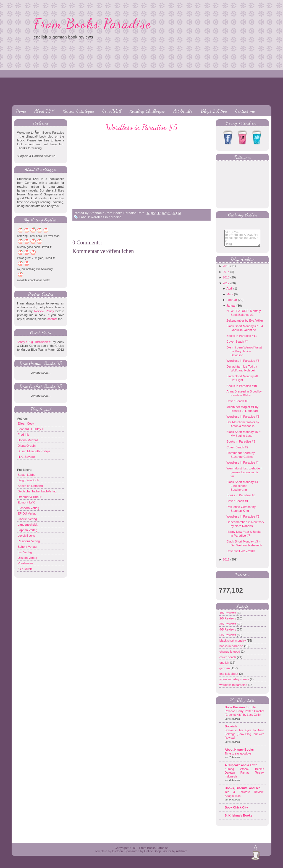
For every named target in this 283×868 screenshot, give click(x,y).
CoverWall (112, 111)
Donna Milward (28, 440)
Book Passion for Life (240, 711)
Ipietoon (117, 855)
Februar (232, 304)
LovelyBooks (26, 536)
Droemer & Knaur (30, 497)
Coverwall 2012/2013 (241, 555)
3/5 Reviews (228, 628)
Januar (231, 310)
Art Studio (183, 111)
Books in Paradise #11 (242, 340)
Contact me (245, 111)
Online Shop (152, 855)
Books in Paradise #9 (241, 446)
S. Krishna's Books (239, 820)
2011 (226, 564)
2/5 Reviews (228, 622)
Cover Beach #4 (237, 346)
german (225, 672)
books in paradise (232, 650)
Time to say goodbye (238, 758)
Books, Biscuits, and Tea (243, 792)
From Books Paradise (92, 24)
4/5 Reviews (228, 634)
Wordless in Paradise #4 (243, 467)
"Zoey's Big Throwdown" (34, 342)
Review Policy (44, 311)
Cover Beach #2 (237, 451)
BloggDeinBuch (28, 480)
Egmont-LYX (26, 502)
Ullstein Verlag (27, 558)
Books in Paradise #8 (241, 499)
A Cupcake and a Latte (241, 769)
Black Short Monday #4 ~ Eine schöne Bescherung (243, 490)
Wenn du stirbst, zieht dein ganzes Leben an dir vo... (244, 476)
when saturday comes (235, 683)
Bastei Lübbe (27, 475)
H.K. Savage (26, 457)
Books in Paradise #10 (242, 390)
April (229, 293)
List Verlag (25, 552)
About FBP (44, 111)
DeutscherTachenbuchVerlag (37, 491)
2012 (226, 287)
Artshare (182, 855)
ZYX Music (25, 569)
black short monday (233, 645)
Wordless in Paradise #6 (243, 365)
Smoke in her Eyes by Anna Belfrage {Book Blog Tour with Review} (244, 738)
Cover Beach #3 (237, 405)
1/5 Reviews (228, 617)
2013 (226, 281)
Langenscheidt (28, 525)
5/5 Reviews (228, 639)
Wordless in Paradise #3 (243, 521)
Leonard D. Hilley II (31, 429)
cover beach (228, 661)
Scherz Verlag (27, 547)
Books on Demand (30, 486)
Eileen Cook (26, 423)
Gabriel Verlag (27, 519)
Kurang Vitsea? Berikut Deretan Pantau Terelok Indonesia (244, 777)
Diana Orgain (27, 446)
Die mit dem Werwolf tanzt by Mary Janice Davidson (244, 355)
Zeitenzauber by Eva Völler (245, 325)
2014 (226, 276)
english (225, 667)
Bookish (231, 730)
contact (52, 319)
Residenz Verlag (29, 541)
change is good (230, 656)
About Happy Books (239, 754)
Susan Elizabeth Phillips (34, 451)
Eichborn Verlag (28, 508)
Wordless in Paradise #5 (141, 127)
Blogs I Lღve (214, 111)
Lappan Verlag (27, 530)
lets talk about (229, 678)
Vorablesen (25, 563)
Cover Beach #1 (237, 505)
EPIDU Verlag (27, 513)
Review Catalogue (78, 111)
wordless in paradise (106, 217)
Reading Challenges (147, 111)
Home (21, 111)
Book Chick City (236, 812)
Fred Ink (23, 435)
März (230, 298)
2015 (226, 270)
